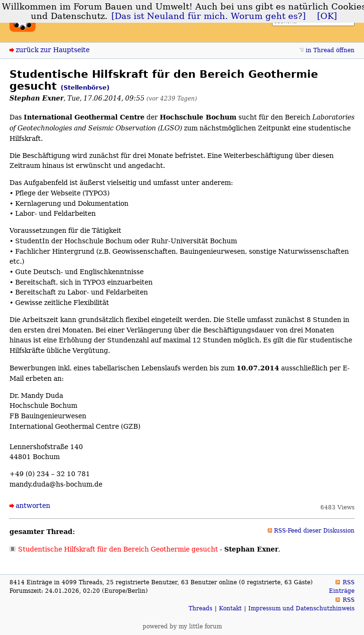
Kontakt (230, 608)
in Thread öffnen (330, 50)
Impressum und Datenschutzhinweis (301, 608)
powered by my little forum (182, 626)
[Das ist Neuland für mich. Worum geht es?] (209, 16)
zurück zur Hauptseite (53, 50)
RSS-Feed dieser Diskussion (314, 531)
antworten (33, 506)
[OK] (327, 16)
